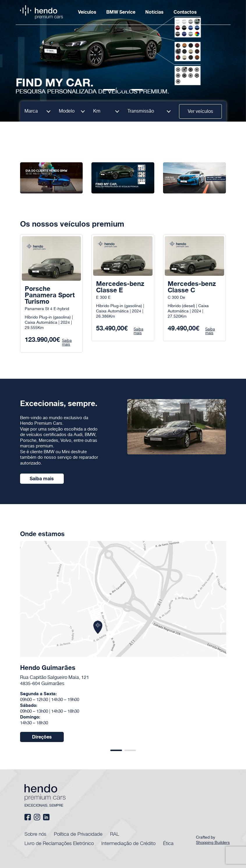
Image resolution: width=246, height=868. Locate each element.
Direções (42, 737)
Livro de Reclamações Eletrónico (59, 843)
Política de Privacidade (78, 834)
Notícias (154, 12)
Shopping (214, 843)
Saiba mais (42, 479)
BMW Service (121, 12)
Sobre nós (35, 834)
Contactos (185, 12)
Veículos (87, 12)
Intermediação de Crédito (128, 843)
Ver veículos (200, 112)
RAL (115, 834)
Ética (168, 843)
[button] (109, 90)
